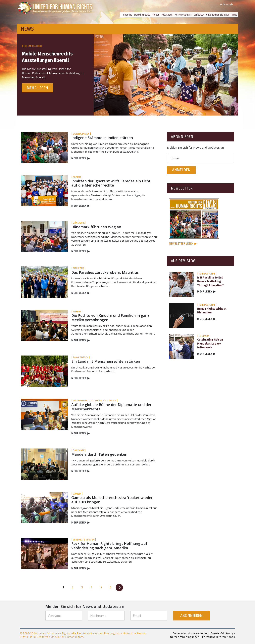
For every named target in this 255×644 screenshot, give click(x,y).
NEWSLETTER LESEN (183, 243)
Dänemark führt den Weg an (96, 227)
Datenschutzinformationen (190, 633)
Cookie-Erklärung (222, 633)
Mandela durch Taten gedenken (99, 454)
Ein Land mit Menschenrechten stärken (106, 361)
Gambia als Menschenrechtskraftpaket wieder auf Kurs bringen (112, 500)
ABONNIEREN (191, 616)
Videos (156, 15)
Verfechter (199, 15)
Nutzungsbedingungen (185, 637)
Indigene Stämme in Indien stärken (102, 138)
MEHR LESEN (80, 158)
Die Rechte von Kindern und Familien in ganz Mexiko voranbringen (110, 318)
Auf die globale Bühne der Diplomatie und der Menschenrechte (111, 407)
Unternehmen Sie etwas (218, 15)
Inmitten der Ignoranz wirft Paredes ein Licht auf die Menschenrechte (111, 183)
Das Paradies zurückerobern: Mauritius (105, 272)
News (234, 15)
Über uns (127, 15)
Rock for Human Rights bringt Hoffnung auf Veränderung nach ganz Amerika (109, 546)
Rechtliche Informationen (219, 637)
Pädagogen (167, 15)
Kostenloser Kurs (183, 15)
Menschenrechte (142, 15)
